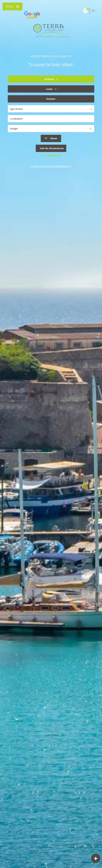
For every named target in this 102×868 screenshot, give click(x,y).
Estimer (51, 99)
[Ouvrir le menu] (13, 6)
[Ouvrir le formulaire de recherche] (51, 138)
